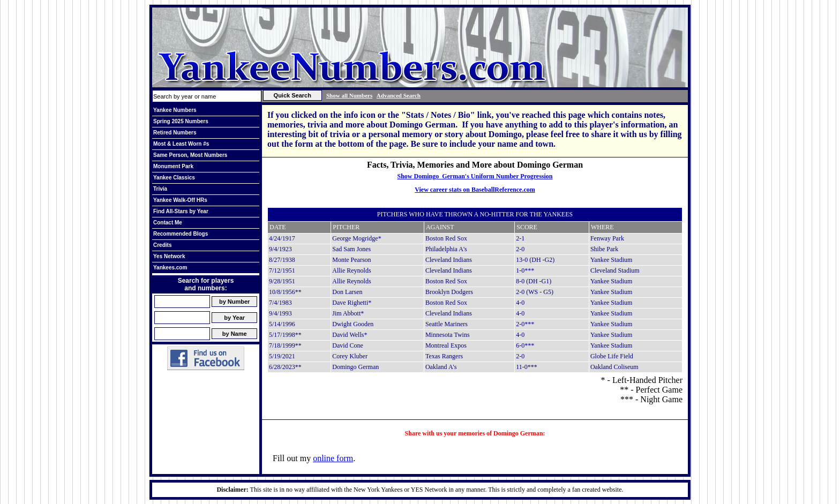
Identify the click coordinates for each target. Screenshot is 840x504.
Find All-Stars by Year (181, 211)
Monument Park (173, 166)
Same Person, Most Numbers (190, 155)
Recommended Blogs (181, 234)
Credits (162, 245)
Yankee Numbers (175, 110)
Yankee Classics (174, 178)
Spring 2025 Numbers (181, 121)
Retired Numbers (175, 133)
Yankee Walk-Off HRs (180, 200)
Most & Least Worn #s (181, 144)
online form (333, 458)
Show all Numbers (349, 95)
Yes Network (169, 256)
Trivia (160, 189)
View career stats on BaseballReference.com (475, 190)
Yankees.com (170, 268)
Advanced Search (399, 95)
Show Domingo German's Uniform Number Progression (475, 176)
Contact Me (168, 223)
